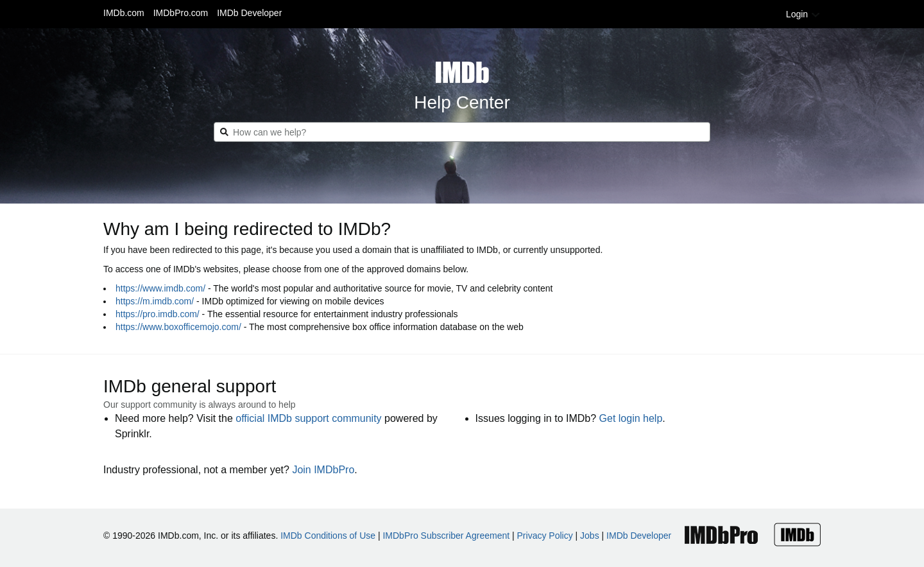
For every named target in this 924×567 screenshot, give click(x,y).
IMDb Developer (249, 13)
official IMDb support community (308, 418)
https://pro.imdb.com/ (158, 314)
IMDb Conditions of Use (328, 536)
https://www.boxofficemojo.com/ (178, 327)
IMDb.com (124, 13)
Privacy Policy (545, 536)
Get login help (631, 418)
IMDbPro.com (181, 13)
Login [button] (803, 14)
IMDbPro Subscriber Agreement (446, 536)
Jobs (590, 536)
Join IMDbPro (323, 470)
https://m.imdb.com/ (155, 301)
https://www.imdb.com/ (160, 288)
